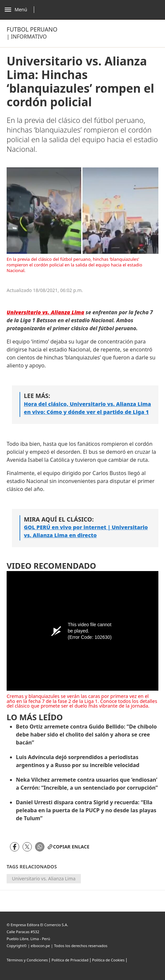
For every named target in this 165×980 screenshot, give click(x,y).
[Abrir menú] (21, 10)
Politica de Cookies (108, 960)
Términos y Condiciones (27, 960)
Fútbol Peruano (32, 29)
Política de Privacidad (70, 960)
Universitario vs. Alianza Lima (44, 879)
